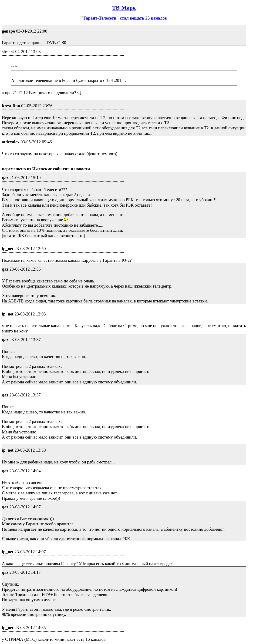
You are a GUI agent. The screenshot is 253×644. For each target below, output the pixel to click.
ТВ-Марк (124, 8)
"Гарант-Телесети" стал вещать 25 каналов (124, 18)
